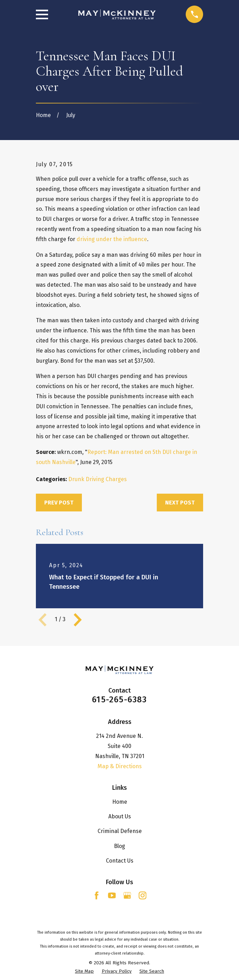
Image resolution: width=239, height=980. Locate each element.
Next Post (180, 503)
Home (120, 802)
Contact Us (120, 861)
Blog (119, 846)
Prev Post (59, 503)
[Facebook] (97, 895)
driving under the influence (112, 239)
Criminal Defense (120, 831)
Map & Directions (120, 766)
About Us (120, 816)
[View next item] (78, 620)
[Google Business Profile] (127, 895)
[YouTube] (112, 895)
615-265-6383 (119, 700)
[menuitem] (84, 972)
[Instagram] (142, 895)
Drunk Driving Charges (98, 479)
